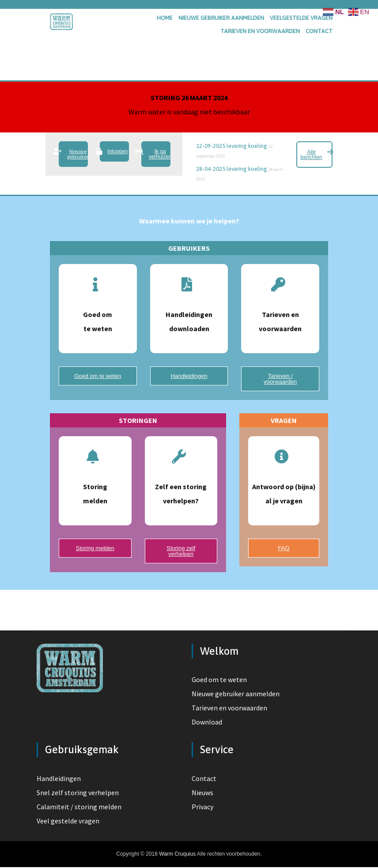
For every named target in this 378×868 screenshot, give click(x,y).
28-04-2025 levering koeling (232, 169)
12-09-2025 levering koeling (232, 146)
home (165, 18)
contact (319, 31)
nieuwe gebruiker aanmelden (221, 18)
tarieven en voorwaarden (260, 31)
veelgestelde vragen (301, 18)
